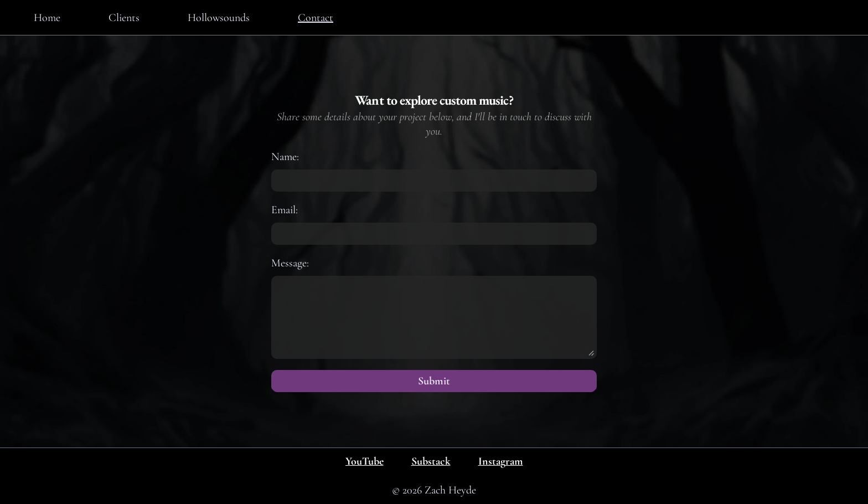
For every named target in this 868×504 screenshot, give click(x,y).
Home (47, 18)
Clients (124, 18)
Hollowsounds (219, 18)
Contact (316, 18)
